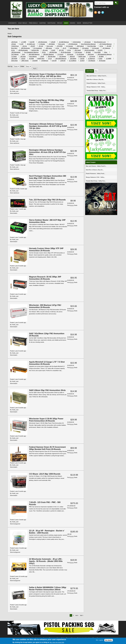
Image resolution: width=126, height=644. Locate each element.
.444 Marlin (52, 44)
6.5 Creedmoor (38, 48)
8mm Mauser (33, 56)
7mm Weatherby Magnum (31, 52)
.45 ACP (33, 46)
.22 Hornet (92, 56)
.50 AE (42, 56)
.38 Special (70, 54)
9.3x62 (100, 58)
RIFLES (60, 23)
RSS (96, 13)
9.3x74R (32, 42)
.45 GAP (109, 46)
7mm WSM (97, 52)
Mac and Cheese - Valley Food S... (97, 76)
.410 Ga (25, 46)
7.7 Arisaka (42, 44)
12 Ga (57, 48)
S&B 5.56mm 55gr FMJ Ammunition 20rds (47, 390)
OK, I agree (99, 641)
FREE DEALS (33, 23)
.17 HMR (23, 42)
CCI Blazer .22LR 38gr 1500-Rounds (45, 474)
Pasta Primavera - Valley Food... (96, 83)
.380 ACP (72, 56)
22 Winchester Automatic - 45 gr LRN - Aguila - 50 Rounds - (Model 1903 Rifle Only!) (46, 561)
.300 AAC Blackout (48, 54)
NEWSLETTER (87, 23)
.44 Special (87, 42)
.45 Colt (41, 46)
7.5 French (60, 54)
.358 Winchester (16, 52)
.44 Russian (102, 61)
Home (9, 34)
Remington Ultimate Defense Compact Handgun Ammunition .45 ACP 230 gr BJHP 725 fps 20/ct (48, 126)
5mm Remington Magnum (88, 44)
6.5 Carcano (69, 46)
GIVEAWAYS (12, 23)
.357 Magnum (106, 48)
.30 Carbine (85, 48)
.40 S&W (31, 58)
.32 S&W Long (31, 44)
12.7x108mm (73, 61)
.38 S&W (88, 52)
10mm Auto (14, 61)
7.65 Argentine (77, 42)
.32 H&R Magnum (64, 42)
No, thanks (109, 641)
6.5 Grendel (95, 48)
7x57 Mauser (15, 54)
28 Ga (44, 52)
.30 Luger (45, 50)
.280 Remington (25, 48)
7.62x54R (35, 61)
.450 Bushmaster (23, 50)
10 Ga (101, 46)
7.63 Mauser (92, 61)
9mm (24, 54)
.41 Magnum (91, 58)
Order (22, 66)
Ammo (72, 80)
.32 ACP (82, 61)
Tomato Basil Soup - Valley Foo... (97, 91)
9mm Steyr (14, 48)
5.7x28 (21, 44)
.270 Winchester (73, 44)
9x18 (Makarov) (74, 48)
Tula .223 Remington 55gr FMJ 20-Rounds (47, 200)
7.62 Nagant (62, 56)
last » (82, 615)
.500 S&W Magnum (61, 58)
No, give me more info (57, 643)
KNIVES (73, 23)
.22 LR (50, 58)
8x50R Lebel (82, 56)
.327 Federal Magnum (105, 44)
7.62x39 (82, 58)
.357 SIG (61, 50)
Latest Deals (90, 71)
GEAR (79, 23)
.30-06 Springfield (89, 50)
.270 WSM (59, 46)
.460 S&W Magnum (34, 54)
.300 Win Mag (51, 56)
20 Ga (69, 50)
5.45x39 (53, 42)
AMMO (66, 23)
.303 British (73, 58)
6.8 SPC (100, 50)
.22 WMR (109, 58)
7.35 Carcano (78, 52)
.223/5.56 (63, 61)
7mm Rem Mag (92, 46)
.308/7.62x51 (25, 61)
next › (77, 615)
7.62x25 (23, 58)
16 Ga (13, 50)
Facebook (100, 13)
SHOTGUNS (51, 23)
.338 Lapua (49, 48)
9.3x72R (54, 61)
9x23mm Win (35, 50)
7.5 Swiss (14, 56)
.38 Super (23, 56)
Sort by (10, 66)
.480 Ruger (91, 54)
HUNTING (43, 23)
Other (106, 52)
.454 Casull (77, 50)
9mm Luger (50, 46)
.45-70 (64, 48)
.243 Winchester (43, 42)
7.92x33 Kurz (15, 46)
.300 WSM (14, 58)
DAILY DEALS (23, 23)
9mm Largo (61, 44)
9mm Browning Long (100, 42)
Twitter (103, 13)
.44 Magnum (45, 61)
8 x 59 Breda (80, 54)
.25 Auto (13, 44)
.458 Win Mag (53, 52)
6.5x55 (53, 50)
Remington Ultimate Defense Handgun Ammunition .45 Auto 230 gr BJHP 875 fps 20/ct (47, 152)
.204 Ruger (14, 42)
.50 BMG (101, 56)
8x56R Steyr (41, 58)
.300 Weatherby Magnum (104, 54)
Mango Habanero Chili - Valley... (96, 87)
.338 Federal (80, 46)
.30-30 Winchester (66, 52)
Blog (96, 71)
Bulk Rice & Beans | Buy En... (95, 79)
